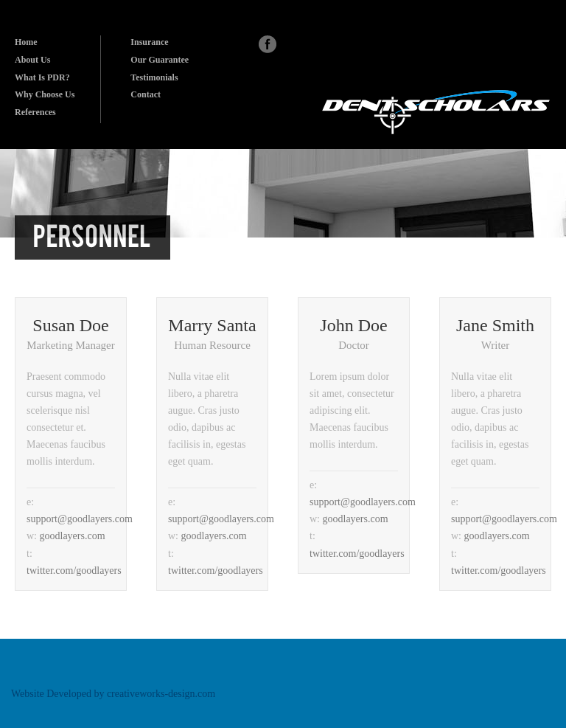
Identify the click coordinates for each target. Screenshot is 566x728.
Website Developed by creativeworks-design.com (113, 694)
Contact (146, 94)
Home (26, 42)
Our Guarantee (160, 60)
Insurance (149, 42)
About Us (32, 60)
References (35, 112)
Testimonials (154, 77)
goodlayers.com (73, 536)
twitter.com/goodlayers (74, 571)
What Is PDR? (42, 77)
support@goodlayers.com (80, 519)
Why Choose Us (45, 94)
